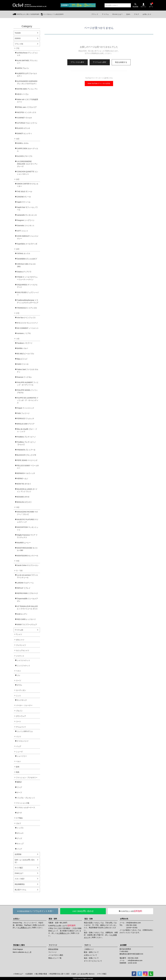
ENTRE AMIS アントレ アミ (27, 89)
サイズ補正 (19, 868)
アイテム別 (19, 630)
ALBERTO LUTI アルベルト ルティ (27, 75)
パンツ (18, 737)
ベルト (18, 761)
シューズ (19, 752)
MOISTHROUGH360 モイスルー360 (27, 549)
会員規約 (30, 974)
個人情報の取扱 (41, 974)
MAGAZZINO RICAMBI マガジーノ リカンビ (27, 513)
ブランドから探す (77, 62)
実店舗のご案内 (19, 945)
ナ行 (18, 313)
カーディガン (21, 690)
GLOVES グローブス (25, 156)
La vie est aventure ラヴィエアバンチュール (27, 576)
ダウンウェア (21, 716)
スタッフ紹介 (20, 879)
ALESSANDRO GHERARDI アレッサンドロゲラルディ (27, 82)
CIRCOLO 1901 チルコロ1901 (26, 265)
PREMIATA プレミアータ (26, 450)
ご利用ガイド (24, 928)
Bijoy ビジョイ (22, 359)
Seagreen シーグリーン (26, 220)
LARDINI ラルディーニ (25, 583)
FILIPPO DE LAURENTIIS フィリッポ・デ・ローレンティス (28, 400)
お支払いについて (90, 955)
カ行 (18, 139)
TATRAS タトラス (24, 253)
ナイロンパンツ (23, 741)
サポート (88, 945)
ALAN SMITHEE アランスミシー (27, 62)
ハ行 (18, 339)
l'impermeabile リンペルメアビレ (27, 600)
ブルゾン (19, 711)
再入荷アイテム (20, 890)
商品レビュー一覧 (55, 958)
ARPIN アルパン (23, 68)
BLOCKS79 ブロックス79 (26, 455)
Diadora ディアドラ (24, 272)
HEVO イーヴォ (23, 94)
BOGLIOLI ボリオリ (24, 502)
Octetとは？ (19, 873)
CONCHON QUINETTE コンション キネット (27, 173)
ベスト (18, 671)
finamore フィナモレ (24, 377)
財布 (18, 767)
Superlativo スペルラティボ (27, 244)
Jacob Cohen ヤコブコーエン (28, 565)
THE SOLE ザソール (25, 191)
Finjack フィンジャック (26, 408)
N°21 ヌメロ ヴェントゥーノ (27, 323)
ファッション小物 (23, 803)
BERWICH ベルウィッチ (26, 473)
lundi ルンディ (22, 614)
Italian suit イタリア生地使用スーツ (27, 101)
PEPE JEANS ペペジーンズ (27, 460)
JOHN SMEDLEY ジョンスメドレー (28, 237)
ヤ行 (18, 561)
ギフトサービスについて (93, 961)
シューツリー (22, 756)
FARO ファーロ (23, 364)
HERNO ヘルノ (23, 479)
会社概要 (123, 945)
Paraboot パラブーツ (25, 343)
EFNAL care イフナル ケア (27, 107)
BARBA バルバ (22, 348)
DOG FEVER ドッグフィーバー (28, 294)
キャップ (20, 844)
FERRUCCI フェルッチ (26, 419)
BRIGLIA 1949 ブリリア (26, 424)
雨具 (18, 772)
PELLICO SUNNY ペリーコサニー (28, 467)
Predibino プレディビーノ (26, 437)
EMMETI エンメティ (24, 133)
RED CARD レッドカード (26, 619)
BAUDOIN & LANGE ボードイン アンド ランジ (27, 490)
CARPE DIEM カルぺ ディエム (27, 150)
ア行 (18, 48)
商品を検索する (121, 62)
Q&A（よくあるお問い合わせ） (25, 861)
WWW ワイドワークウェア (27, 625)
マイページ (53, 945)
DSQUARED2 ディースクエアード (27, 286)
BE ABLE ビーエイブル (25, 354)
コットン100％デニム (25, 731)
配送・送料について (91, 952)
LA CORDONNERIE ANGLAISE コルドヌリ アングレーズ (27, 164)
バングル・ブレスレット (26, 798)
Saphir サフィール (24, 202)
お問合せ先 (124, 919)
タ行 (18, 249)
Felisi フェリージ (23, 413)
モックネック (22, 700)
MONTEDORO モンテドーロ (28, 556)
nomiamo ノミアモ (24, 333)
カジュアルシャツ (23, 650)
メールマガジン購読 (56, 955)
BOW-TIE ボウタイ (24, 484)
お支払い (17, 919)
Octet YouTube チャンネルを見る (99, 83)
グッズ (19, 838)
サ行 (18, 179)
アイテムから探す (100, 62)
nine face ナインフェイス (26, 318)
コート (18, 721)
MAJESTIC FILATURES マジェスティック (28, 521)
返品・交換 (89, 919)
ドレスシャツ (21, 645)
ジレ (19, 675)
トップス (20, 828)
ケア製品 (19, 818)
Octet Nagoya (18, 949)
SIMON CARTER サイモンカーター (28, 185)
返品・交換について (91, 958)
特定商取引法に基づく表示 (60, 974)
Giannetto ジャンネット (26, 226)
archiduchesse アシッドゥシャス (27, 54)
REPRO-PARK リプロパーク (27, 593)
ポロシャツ (20, 640)
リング (19, 787)
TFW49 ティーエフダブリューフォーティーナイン (27, 278)
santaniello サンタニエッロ (27, 215)
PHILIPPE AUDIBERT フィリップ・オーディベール (28, 384)
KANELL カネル (23, 143)
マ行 (18, 507)
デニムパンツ (21, 727)
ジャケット (20, 656)
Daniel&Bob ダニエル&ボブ (27, 259)
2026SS (18, 38)
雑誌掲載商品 (20, 884)
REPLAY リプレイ (24, 588)
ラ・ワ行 (19, 571)
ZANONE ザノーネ (24, 197)
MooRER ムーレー (24, 543)
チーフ (19, 792)
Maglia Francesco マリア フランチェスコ (27, 536)
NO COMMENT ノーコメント (28, 328)
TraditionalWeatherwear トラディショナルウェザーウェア (28, 301)
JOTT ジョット (23, 231)
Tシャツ (19, 634)
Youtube (18, 33)
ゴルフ (18, 823)
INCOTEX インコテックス (27, 112)
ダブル (19, 685)
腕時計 (19, 782)
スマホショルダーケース (26, 807)
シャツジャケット (24, 660)
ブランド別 (19, 44)
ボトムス (20, 833)
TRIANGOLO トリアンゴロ (27, 308)
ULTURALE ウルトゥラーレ (27, 123)
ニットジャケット (24, 666)
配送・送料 (53, 919)
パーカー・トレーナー (24, 705)
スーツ (18, 681)
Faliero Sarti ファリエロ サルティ (28, 371)
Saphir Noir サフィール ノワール (27, 209)
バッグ (18, 746)
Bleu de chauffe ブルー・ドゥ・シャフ (27, 430)
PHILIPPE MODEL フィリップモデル (27, 391)
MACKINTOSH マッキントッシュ (28, 528)
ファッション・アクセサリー (27, 778)
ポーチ (19, 813)
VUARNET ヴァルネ (24, 118)
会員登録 (18, 854)
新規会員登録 (53, 949)
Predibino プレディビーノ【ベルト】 (26, 443)
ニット (18, 696)
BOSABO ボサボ (23, 497)
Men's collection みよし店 (22, 952)
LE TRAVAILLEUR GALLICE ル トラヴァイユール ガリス (27, 607)
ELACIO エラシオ (23, 128)
